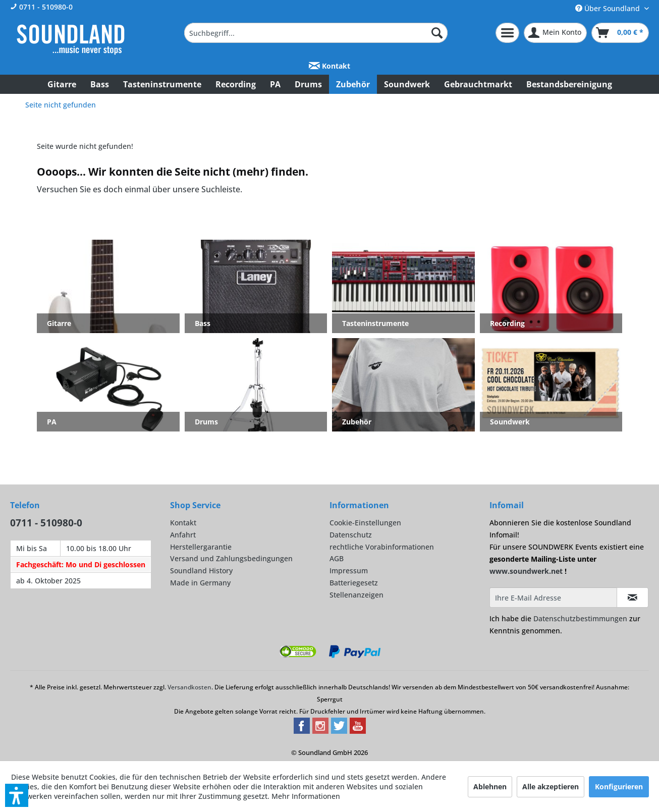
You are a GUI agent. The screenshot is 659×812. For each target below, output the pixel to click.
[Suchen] (437, 33)
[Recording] (236, 84)
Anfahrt (183, 535)
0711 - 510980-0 (41, 7)
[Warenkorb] (620, 33)
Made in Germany (200, 583)
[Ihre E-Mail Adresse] (553, 598)
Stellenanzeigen (356, 595)
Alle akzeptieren (551, 787)
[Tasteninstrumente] (162, 84)
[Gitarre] (62, 84)
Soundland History (201, 571)
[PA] (275, 84)
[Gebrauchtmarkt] (478, 84)
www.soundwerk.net (526, 571)
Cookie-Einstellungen (365, 523)
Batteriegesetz (354, 583)
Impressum (349, 571)
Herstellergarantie (201, 547)
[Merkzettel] (507, 33)
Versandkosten (189, 687)
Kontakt (329, 66)
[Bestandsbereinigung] (569, 84)
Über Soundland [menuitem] (609, 8)
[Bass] (100, 84)
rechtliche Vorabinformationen (382, 547)
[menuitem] (316, 33)
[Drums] (308, 84)
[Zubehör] (353, 84)
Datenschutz (351, 535)
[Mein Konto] (555, 33)
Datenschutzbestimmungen (580, 618)
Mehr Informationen (306, 796)
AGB (337, 558)
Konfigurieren (619, 787)
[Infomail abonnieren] (633, 598)
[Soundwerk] (407, 84)
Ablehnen (490, 787)
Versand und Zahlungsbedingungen (231, 558)
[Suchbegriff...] (316, 33)
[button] (17, 795)
